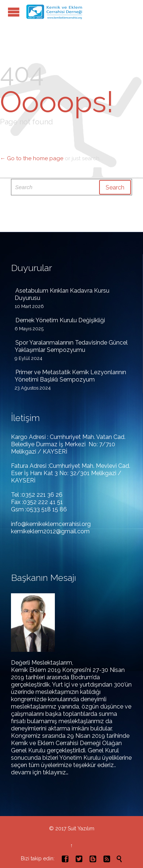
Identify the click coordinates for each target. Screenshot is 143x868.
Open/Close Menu (14, 12)
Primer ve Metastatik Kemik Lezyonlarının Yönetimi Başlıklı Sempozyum (70, 376)
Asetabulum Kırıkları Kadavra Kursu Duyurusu (62, 294)
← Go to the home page (32, 158)
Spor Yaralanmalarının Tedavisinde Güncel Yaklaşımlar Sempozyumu (71, 346)
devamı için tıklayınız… (40, 772)
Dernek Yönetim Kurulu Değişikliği (60, 320)
